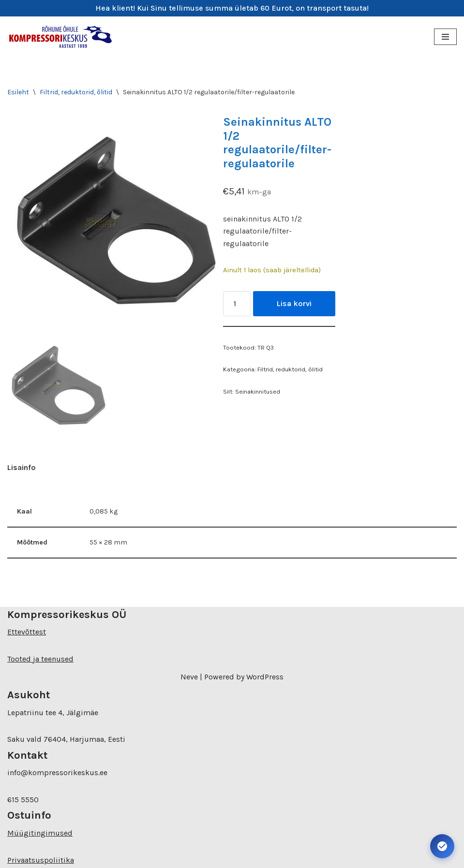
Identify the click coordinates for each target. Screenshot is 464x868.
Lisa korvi (294, 303)
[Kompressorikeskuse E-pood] (60, 37)
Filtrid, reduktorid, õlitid (76, 92)
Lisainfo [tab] (22, 467)
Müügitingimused (40, 833)
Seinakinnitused (258, 391)
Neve (189, 677)
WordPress (265, 677)
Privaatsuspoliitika (41, 860)
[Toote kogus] (237, 304)
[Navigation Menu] (445, 37)
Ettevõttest (27, 632)
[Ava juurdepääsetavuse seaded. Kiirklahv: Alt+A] (442, 846)
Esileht (18, 92)
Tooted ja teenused (40, 659)
